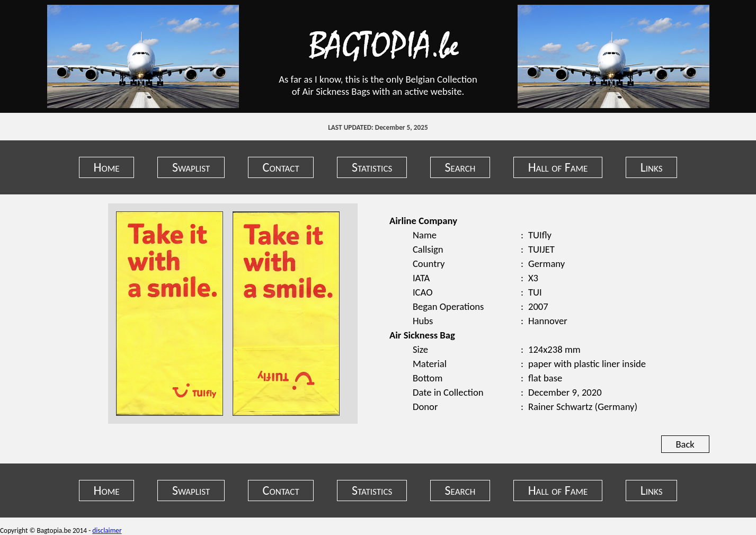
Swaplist (191, 167)
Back (685, 444)
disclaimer (107, 530)
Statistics (372, 167)
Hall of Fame (558, 167)
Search (460, 167)
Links (652, 167)
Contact (281, 167)
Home (107, 167)
